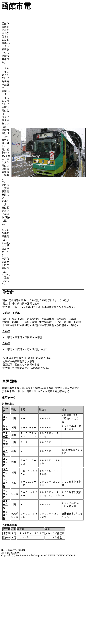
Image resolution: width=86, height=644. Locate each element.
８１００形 (5, 505)
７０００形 (5, 483)
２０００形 (5, 462)
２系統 (6, 331)
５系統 (6, 343)
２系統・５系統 (11, 313)
